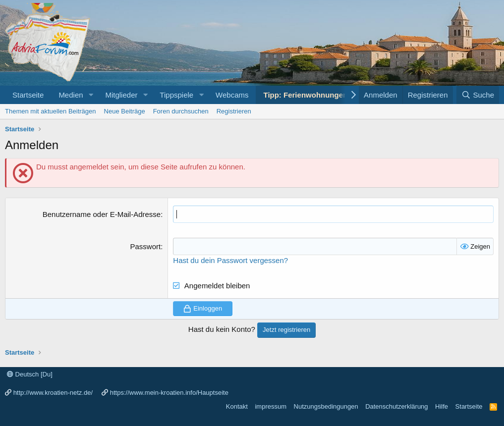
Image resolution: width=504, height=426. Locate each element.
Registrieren (234, 111)
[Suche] (478, 95)
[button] (91, 95)
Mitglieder (121, 95)
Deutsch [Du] (30, 374)
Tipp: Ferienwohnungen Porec (317, 95)
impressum (271, 406)
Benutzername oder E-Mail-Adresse (102, 214)
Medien (71, 95)
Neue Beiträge (125, 111)
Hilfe (442, 406)
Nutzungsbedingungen (326, 406)
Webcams (232, 95)
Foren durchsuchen (181, 111)
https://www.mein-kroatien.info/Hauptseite (169, 393)
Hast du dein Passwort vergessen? (230, 260)
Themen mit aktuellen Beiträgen (51, 111)
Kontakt (237, 406)
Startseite (28, 95)
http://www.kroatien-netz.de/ (53, 393)
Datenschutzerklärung (396, 406)
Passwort (145, 246)
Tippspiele (176, 95)
